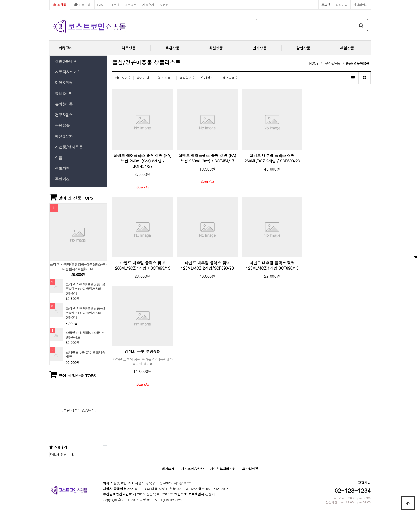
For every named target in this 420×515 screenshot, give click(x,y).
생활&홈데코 (66, 61)
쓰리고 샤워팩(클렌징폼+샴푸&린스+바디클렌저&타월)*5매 (85, 289)
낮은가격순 (144, 78)
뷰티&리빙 (64, 93)
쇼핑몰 (60, 5)
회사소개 (168, 468)
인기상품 (260, 48)
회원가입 (342, 5)
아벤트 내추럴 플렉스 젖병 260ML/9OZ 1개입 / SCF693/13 (142, 265)
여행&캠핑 (64, 83)
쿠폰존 (164, 5)
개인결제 (131, 5)
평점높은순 (187, 78)
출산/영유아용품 (357, 63)
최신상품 (216, 48)
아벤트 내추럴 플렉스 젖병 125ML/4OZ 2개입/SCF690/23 (207, 265)
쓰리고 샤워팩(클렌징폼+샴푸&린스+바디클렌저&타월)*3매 (85, 313)
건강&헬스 (64, 115)
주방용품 (62, 125)
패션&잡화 (64, 136)
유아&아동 (64, 104)
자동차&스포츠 (67, 72)
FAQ (100, 5)
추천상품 (172, 48)
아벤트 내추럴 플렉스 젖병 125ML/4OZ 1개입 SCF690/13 (272, 265)
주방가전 (62, 179)
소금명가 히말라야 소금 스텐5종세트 (85, 335)
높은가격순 (166, 78)
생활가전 (62, 168)
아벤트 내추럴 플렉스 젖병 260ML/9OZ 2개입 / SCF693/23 (272, 158)
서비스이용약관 (192, 468)
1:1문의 (114, 5)
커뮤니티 (82, 5)
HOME (314, 63)
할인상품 (303, 48)
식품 (59, 158)
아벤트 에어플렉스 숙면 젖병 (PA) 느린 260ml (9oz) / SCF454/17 (207, 158)
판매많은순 (123, 78)
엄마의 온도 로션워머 (143, 351)
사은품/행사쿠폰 (69, 147)
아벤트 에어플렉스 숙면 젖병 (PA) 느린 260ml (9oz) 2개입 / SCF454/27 (143, 161)
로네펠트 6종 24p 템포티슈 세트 (85, 355)
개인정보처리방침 (223, 468)
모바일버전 (250, 468)
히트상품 (129, 48)
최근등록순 (230, 78)
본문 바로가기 (0, 0)
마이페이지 (361, 5)
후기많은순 (209, 78)
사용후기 (148, 5)
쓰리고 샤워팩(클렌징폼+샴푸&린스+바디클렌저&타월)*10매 (78, 267)
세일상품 (347, 48)
